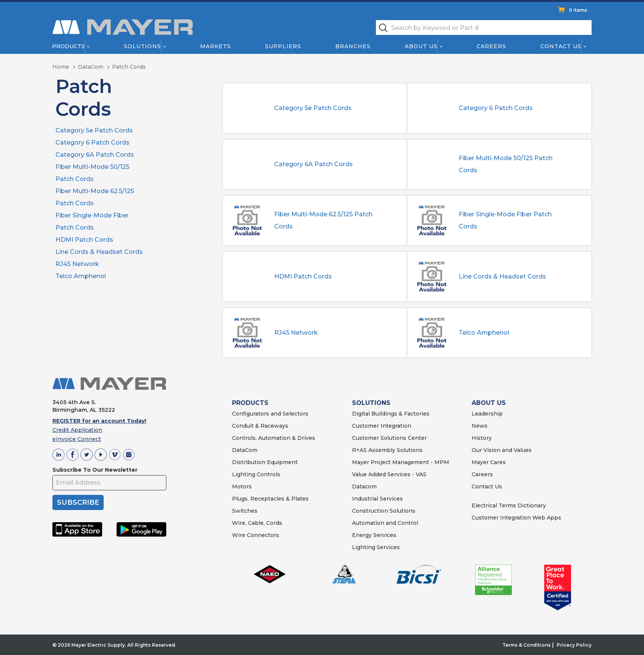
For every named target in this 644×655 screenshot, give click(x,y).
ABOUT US (489, 403)
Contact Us (561, 46)
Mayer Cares (489, 462)
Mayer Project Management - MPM (401, 462)
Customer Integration (382, 426)
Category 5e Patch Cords (94, 130)
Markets (215, 46)
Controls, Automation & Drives (274, 438)
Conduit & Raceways (260, 426)
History (482, 438)
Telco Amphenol (81, 276)
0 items (578, 10)
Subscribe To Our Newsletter (95, 470)
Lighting (244, 474)
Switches (245, 511)
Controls (268, 474)
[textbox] (484, 28)
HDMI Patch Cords (84, 240)
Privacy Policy (574, 645)
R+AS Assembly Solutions (387, 450)
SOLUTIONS (371, 403)
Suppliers (283, 46)
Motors (242, 487)
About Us (421, 46)
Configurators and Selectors (270, 414)
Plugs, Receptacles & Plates (270, 499)
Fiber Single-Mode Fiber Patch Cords (505, 220)
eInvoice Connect (77, 439)
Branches (353, 46)
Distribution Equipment (265, 462)
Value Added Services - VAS (389, 474)
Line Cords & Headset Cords (99, 252)
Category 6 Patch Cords (92, 142)
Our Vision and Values (502, 450)
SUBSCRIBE (78, 502)
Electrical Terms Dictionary (509, 505)
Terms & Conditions (526, 645)
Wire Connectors (256, 535)
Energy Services (374, 535)
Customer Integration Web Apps (516, 518)
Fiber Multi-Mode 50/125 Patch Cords (506, 164)
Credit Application (77, 430)
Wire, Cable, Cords (257, 523)
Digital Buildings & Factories (391, 414)
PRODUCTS (250, 403)
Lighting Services (376, 547)
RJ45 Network (77, 264)
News (480, 426)
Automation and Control (385, 523)
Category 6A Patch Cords (95, 155)
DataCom (245, 450)
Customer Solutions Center (389, 438)
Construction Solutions (384, 511)
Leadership (487, 414)
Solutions (142, 46)
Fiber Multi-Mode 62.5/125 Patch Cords (323, 220)
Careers (491, 46)
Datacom (364, 487)
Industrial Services (377, 499)
